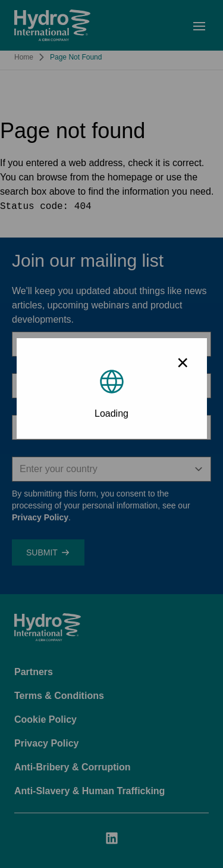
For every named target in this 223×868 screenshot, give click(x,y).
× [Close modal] (183, 362)
